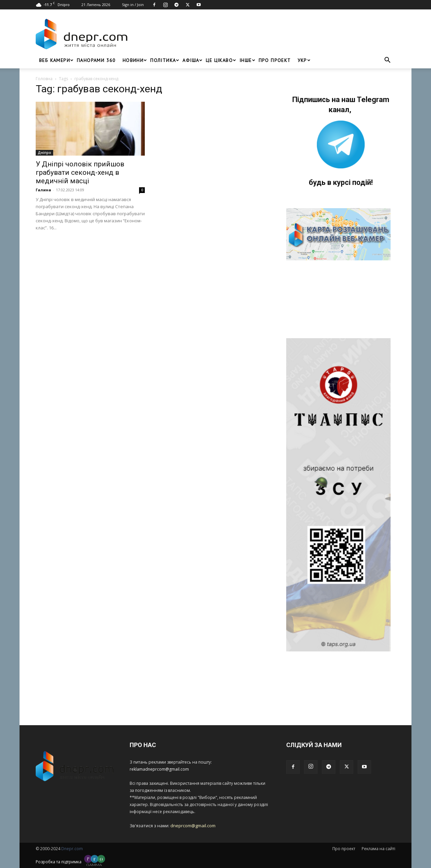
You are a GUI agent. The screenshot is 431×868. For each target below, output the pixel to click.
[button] (387, 61)
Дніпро (44, 153)
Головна (44, 79)
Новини (135, 60)
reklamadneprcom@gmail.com (159, 769)
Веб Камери (56, 60)
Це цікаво (221, 60)
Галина (43, 190)
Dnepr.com (72, 849)
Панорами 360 (96, 60)
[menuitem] (302, 60)
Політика (165, 60)
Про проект (275, 60)
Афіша (192, 60)
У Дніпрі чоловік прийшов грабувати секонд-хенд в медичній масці (80, 172)
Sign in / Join (133, 5)
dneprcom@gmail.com (193, 826)
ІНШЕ (247, 60)
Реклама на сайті (378, 849)
